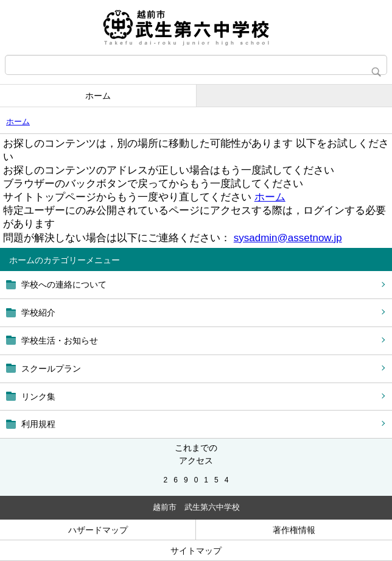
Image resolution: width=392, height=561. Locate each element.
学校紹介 (38, 312)
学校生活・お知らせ (60, 340)
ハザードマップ (98, 530)
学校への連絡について (64, 284)
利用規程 (38, 424)
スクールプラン (51, 369)
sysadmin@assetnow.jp (288, 238)
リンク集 (38, 397)
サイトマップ (196, 551)
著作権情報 (294, 530)
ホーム (98, 96)
